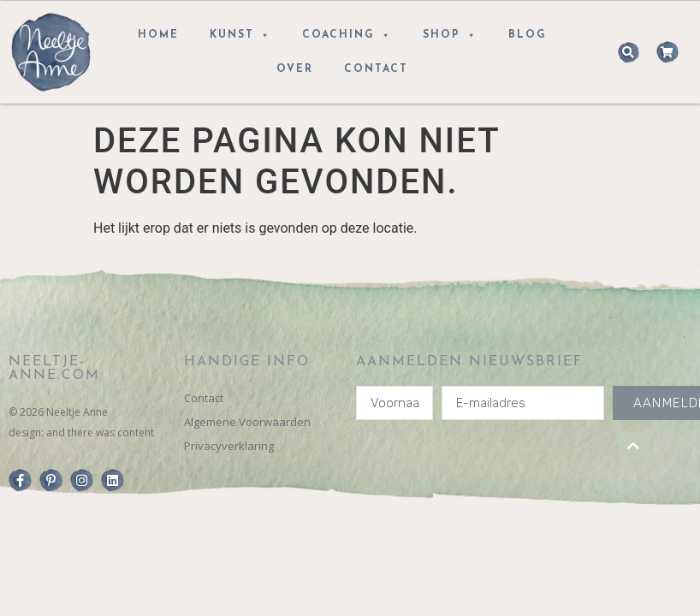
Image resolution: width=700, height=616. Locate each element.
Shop (450, 35)
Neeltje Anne (77, 412)
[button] (629, 53)
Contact (376, 69)
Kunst (240, 35)
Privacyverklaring (229, 446)
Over (295, 69)
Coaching (347, 35)
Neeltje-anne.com (54, 369)
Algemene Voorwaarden (247, 422)
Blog (528, 35)
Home (158, 35)
